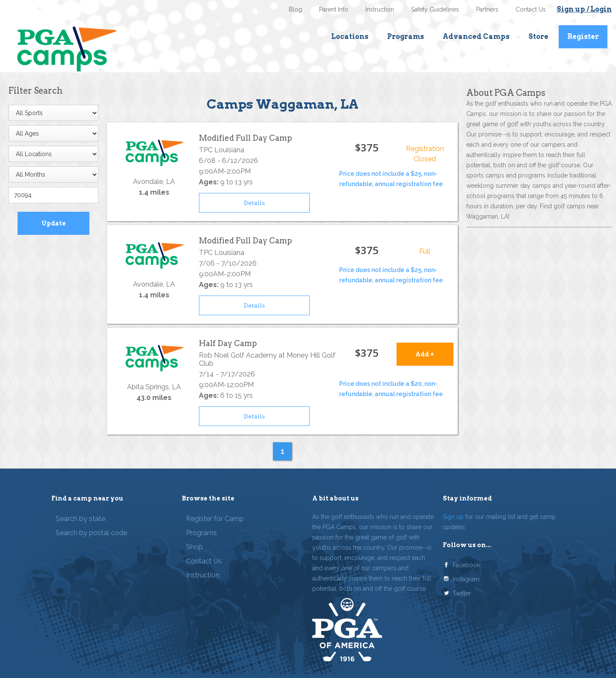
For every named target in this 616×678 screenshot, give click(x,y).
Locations (350, 37)
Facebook (466, 565)
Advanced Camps (476, 37)
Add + (425, 354)
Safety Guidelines (435, 9)
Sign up (453, 517)
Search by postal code (91, 533)
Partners (487, 9)
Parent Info (334, 9)
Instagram (466, 579)
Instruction (380, 9)
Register (583, 37)
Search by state (80, 519)
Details (254, 203)
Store (538, 37)
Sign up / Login (584, 9)
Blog (295, 9)
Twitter (462, 593)
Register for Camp (215, 519)
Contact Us (531, 9)
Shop (194, 547)
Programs (406, 37)
